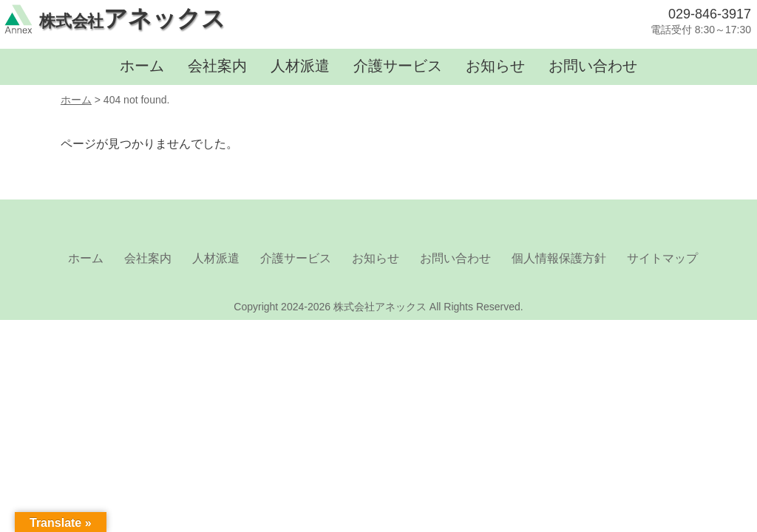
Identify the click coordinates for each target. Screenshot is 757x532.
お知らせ (495, 66)
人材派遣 (300, 66)
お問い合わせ (593, 66)
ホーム (142, 66)
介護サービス (398, 66)
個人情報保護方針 (559, 258)
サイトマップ (662, 258)
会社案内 (217, 66)
